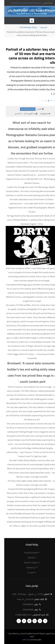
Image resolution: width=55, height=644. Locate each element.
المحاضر (27, 557)
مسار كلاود (22, 639)
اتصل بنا (27, 572)
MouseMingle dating (24, 27)
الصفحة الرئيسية (27, 552)
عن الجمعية (27, 567)
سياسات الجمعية (27, 562)
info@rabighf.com (19, 615)
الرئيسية (40, 27)
